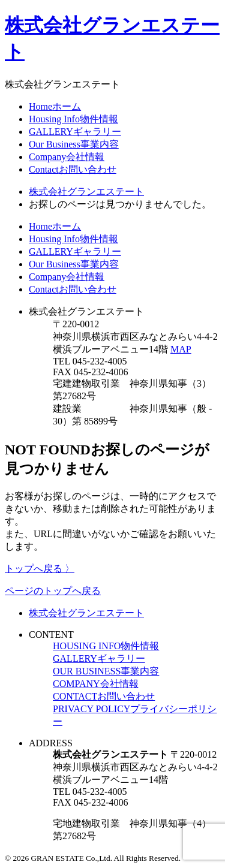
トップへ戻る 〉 (40, 569)
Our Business (74, 144)
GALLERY (75, 132)
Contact (73, 169)
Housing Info (73, 119)
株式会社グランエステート (86, 613)
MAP (181, 349)
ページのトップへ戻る (53, 591)
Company (67, 157)
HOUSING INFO (106, 646)
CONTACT (104, 696)
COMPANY (96, 684)
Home (55, 106)
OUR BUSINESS (106, 671)
